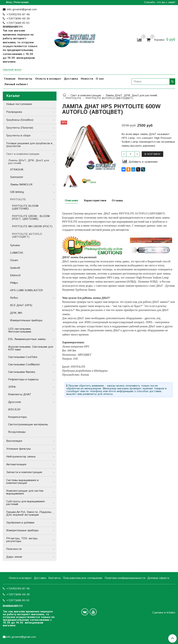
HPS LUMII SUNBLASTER (26, 290)
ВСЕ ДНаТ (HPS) (21, 305)
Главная (10, 79)
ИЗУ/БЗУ (14, 410)
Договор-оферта (158, 578)
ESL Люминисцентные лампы (27, 339)
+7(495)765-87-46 (18, 15)
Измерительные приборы (26, 320)
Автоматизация (16, 464)
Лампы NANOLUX (21, 185)
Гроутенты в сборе (18, 136)
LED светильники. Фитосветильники (20, 330)
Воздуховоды (17, 432)
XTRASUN (17, 170)
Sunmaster (17, 177)
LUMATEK (17, 253)
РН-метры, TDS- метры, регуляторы (22, 540)
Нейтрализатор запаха (21, 457)
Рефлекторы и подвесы (23, 380)
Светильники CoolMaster (24, 365)
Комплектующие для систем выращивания (25, 492)
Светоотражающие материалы (28, 424)
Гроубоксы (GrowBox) (20, 120)
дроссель (150, 318)
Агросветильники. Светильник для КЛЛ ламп (31, 348)
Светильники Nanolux (22, 372)
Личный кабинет (16, 84)
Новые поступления (19, 104)
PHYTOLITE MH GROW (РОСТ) (32, 226)
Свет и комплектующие (86, 95)
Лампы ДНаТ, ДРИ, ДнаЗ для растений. (132, 95)
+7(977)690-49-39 (18, 19)
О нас (100, 79)
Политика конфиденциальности (125, 578)
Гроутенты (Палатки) (20, 128)
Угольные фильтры (19, 449)
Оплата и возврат (48, 79)
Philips (14, 283)
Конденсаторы (17, 417)
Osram (14, 260)
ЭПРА (12, 387)
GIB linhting (17, 192)
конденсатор (70, 322)
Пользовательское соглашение (83, 578)
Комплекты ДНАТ (20, 394)
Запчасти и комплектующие (24, 472)
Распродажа (14, 112)
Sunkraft (15, 268)
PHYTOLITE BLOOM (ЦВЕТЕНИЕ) (25, 207)
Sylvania (15, 245)
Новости (87, 79)
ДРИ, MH (16, 313)
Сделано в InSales (164, 613)
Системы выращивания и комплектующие (22, 482)
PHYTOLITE (73, 98)
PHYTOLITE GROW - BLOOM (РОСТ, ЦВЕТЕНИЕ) (31, 218)
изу (158, 318)
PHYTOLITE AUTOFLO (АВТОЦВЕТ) (109, 98)
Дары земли (14, 557)
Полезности (14, 549)
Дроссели (15, 402)
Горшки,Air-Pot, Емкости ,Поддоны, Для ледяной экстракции (29, 513)
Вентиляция (14, 441)
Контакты (25, 79)
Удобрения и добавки (20, 523)
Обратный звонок (12, 70)
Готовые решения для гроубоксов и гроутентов (29, 145)
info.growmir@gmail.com (22, 9)
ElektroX (15, 275)
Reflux (14, 298)
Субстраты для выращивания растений (25, 503)
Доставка (71, 79)
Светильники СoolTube (23, 357)
